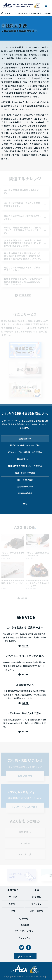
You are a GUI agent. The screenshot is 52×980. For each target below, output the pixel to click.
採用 (13, 911)
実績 (37, 890)
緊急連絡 (25, 925)
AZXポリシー (25, 919)
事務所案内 (13, 890)
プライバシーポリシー (25, 931)
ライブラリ (37, 904)
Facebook (29, 948)
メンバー (13, 904)
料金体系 (37, 897)
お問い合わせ (37, 911)
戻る (25, 504)
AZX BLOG (27, 957)
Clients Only (25, 938)
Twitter (22, 948)
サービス (13, 897)
